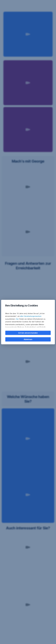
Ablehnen (28, 339)
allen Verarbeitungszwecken (31, 316)
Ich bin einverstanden (28, 333)
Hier (17, 319)
